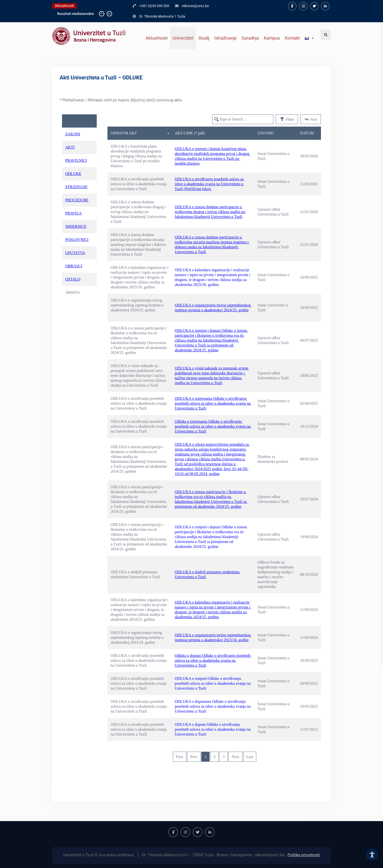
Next (235, 757)
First (180, 757)
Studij (204, 38)
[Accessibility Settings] (372, 855)
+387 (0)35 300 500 (154, 6)
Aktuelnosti (157, 38)
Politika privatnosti (304, 855)
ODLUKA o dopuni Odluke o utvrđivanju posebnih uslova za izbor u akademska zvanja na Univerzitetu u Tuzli (213, 729)
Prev (194, 757)
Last (250, 757)
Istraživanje (225, 38)
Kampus (272, 38)
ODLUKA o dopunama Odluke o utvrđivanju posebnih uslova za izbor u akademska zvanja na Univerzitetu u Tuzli (213, 706)
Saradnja (250, 38)
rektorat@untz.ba (195, 6)
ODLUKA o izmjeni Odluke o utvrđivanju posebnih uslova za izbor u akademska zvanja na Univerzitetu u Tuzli (213, 683)
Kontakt (292, 38)
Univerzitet (183, 38)
